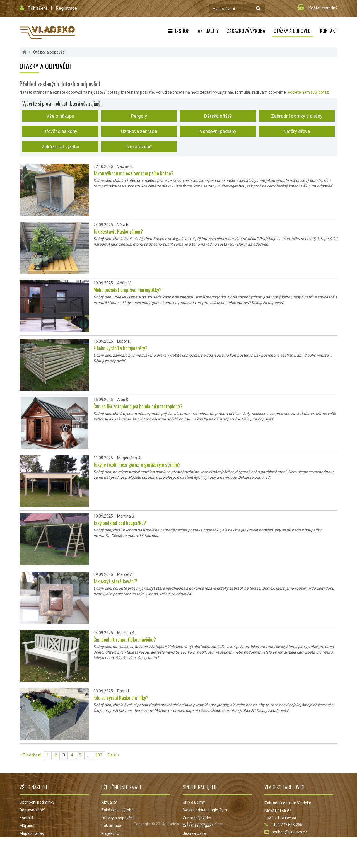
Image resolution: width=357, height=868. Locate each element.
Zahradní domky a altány (297, 116)
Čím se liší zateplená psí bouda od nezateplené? (138, 406)
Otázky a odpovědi (293, 31)
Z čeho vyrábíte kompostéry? (120, 348)
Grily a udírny (194, 802)
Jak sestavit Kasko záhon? (118, 231)
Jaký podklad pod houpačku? (120, 523)
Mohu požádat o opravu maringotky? (127, 290)
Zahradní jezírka (197, 818)
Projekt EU (110, 833)
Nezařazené (139, 147)
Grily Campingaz (197, 826)
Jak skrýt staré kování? (115, 581)
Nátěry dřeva (297, 131)
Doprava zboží (32, 810)
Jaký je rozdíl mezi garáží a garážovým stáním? (137, 465)
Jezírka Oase (194, 833)
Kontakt (329, 31)
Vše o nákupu (60, 116)
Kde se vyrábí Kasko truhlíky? (121, 698)
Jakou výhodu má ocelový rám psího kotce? (133, 173)
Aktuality (208, 31)
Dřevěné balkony (60, 131)
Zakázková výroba (60, 147)
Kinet (219, 855)
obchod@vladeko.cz (289, 832)
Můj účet (27, 826)
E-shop (182, 31)
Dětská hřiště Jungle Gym (205, 810)
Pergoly (139, 116)
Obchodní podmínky (37, 802)
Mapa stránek (32, 833)
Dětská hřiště (218, 116)
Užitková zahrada (139, 131)
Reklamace (111, 826)
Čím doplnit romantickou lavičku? (125, 639)
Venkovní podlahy (218, 131)
